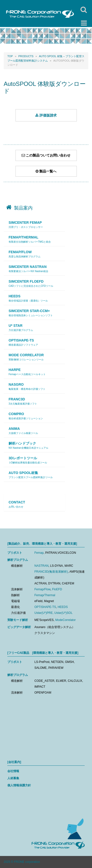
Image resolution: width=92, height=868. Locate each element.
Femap (39, 553)
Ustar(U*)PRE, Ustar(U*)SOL (53, 613)
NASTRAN (41, 566)
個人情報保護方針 (19, 785)
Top (10, 56)
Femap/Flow (42, 589)
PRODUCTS (26, 56)
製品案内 (23, 208)
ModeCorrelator (65, 620)
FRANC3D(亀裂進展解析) (51, 572)
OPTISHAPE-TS (45, 607)
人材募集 (13, 778)
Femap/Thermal (45, 595)
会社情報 (13, 771)
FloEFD (57, 589)
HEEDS (63, 607)
